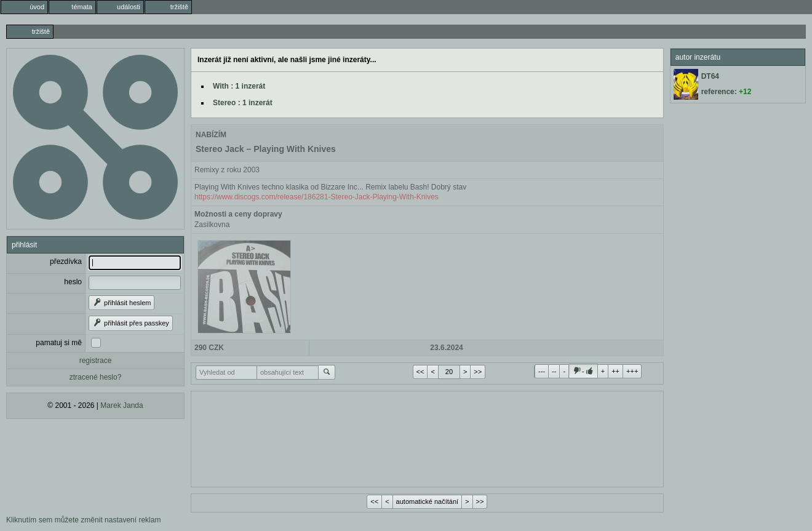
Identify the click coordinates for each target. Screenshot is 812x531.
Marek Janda (121, 405)
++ (615, 371)
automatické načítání (428, 501)
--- (542, 371)
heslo (73, 282)
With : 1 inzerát (239, 86)
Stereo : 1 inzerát (243, 103)
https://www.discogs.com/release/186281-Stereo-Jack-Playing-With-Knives (316, 197)
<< (420, 372)
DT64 (710, 76)
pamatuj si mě (59, 343)
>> (478, 372)
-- (554, 371)
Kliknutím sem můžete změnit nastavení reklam (83, 520)
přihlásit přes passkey (131, 323)
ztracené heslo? (96, 377)
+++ (632, 371)
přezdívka (66, 262)
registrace (96, 361)
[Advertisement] (427, 437)
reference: (726, 92)
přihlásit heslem (121, 303)
